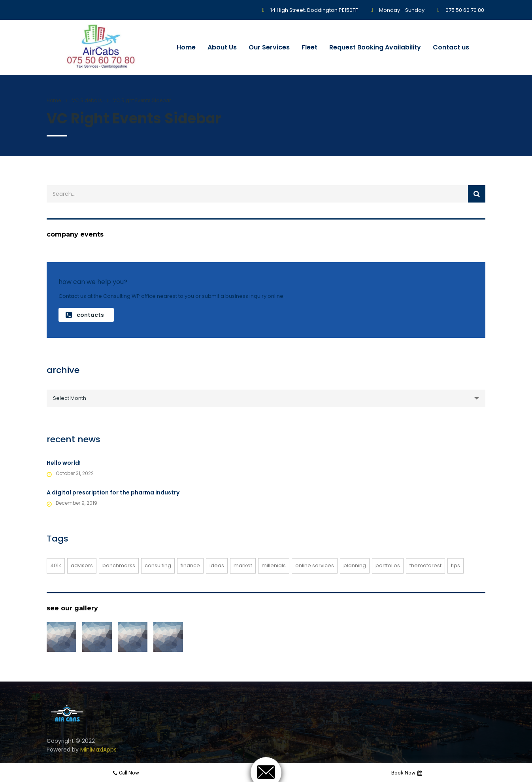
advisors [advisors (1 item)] (82, 565)
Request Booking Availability (375, 47)
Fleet (309, 47)
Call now (126, 773)
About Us (222, 47)
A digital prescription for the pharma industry (113, 492)
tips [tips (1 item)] (456, 565)
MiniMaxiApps (98, 750)
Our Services (269, 47)
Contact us (451, 47)
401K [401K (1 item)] (56, 565)
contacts (85, 315)
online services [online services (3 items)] (315, 565)
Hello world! (64, 463)
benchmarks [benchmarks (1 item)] (119, 565)
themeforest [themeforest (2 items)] (425, 565)
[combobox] (266, 398)
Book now (407, 773)
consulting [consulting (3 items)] (158, 565)
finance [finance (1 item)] (190, 565)
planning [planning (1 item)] (355, 565)
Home (186, 47)
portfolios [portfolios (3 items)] (388, 565)
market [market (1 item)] (243, 565)
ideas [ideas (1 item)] (217, 565)
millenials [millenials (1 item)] (274, 565)
